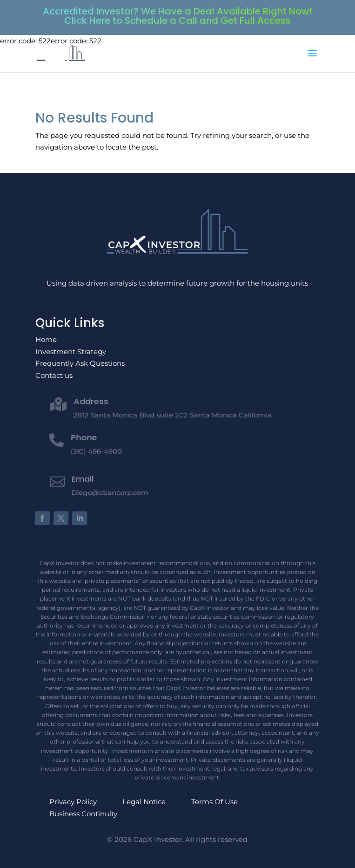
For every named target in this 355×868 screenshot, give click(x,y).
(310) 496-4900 (96, 448)
